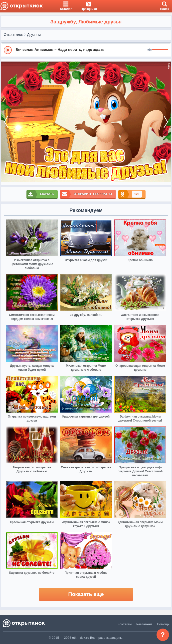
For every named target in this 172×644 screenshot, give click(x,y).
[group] (86, 50)
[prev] (6, 122)
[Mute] (150, 50)
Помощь (163, 624)
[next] (166, 122)
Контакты (125, 624)
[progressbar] (160, 50)
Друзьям (34, 35)
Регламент (144, 624)
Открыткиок (13, 35)
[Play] (8, 50)
